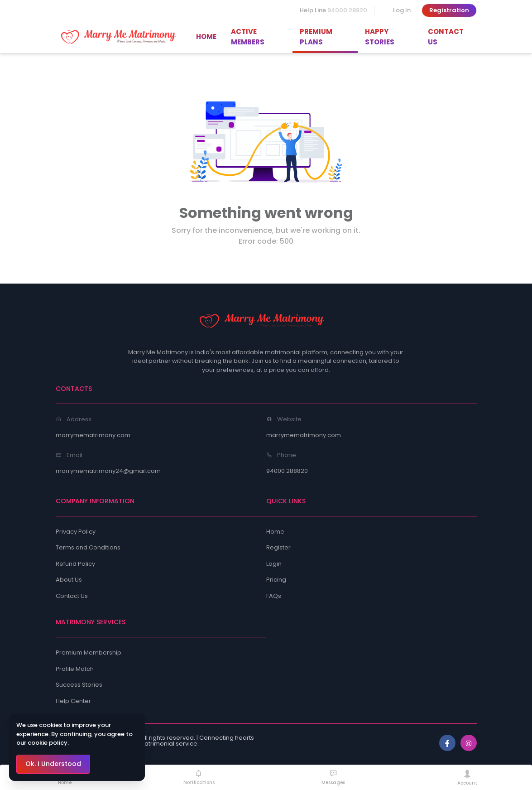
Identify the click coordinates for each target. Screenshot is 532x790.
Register (278, 547)
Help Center (73, 701)
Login (274, 564)
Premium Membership (89, 653)
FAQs (274, 596)
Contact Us (72, 596)
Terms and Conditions (88, 547)
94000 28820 (347, 10)
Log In (402, 10)
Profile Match (75, 669)
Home (275, 532)
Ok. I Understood (53, 764)
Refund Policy (75, 564)
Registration (449, 10)
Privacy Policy (76, 532)
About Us (69, 580)
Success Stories (79, 685)
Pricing (276, 580)
